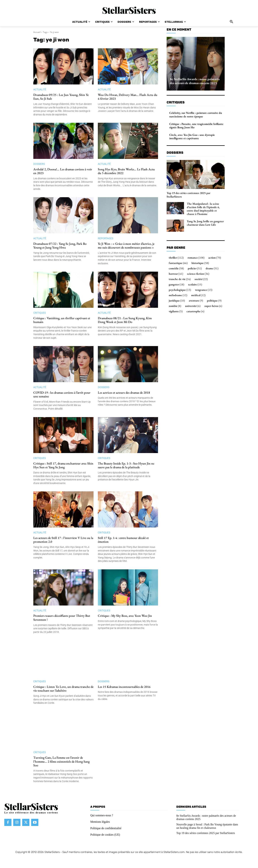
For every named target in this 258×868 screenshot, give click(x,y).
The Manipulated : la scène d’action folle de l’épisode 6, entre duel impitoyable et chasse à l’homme (203, 209)
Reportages (106, 238)
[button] (231, 22)
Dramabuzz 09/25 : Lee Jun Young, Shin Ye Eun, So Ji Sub (61, 97)
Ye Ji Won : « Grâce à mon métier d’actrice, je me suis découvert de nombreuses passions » (126, 246)
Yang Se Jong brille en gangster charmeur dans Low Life (205, 223)
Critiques (40, 313)
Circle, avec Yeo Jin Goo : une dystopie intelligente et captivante (192, 137)
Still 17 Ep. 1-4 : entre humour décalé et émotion (123, 540)
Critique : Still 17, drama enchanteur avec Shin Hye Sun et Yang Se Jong (63, 465)
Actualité (40, 89)
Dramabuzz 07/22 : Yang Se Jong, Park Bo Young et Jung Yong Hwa (60, 246)
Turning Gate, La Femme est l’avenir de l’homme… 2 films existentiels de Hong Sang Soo (61, 761)
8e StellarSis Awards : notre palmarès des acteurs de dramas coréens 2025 (195, 81)
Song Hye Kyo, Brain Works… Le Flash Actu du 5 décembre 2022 (126, 171)
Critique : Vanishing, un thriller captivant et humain (62, 320)
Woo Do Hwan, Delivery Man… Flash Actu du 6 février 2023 (128, 97)
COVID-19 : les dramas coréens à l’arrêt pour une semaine (62, 394)
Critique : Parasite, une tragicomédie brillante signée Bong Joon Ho (196, 126)
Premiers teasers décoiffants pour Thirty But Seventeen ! (62, 618)
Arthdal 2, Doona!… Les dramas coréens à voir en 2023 (63, 171)
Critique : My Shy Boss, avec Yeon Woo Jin (125, 616)
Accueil (37, 32)
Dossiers (39, 164)
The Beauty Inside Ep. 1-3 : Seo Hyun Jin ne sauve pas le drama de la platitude (126, 465)
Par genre (176, 248)
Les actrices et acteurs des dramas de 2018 (124, 392)
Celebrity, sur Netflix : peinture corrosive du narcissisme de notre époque (196, 115)
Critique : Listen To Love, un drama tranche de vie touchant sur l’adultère (63, 689)
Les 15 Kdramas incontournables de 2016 (124, 687)
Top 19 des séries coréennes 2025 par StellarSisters (188, 195)
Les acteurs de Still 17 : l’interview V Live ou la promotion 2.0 (63, 540)
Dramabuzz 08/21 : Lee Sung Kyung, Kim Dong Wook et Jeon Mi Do (125, 320)
